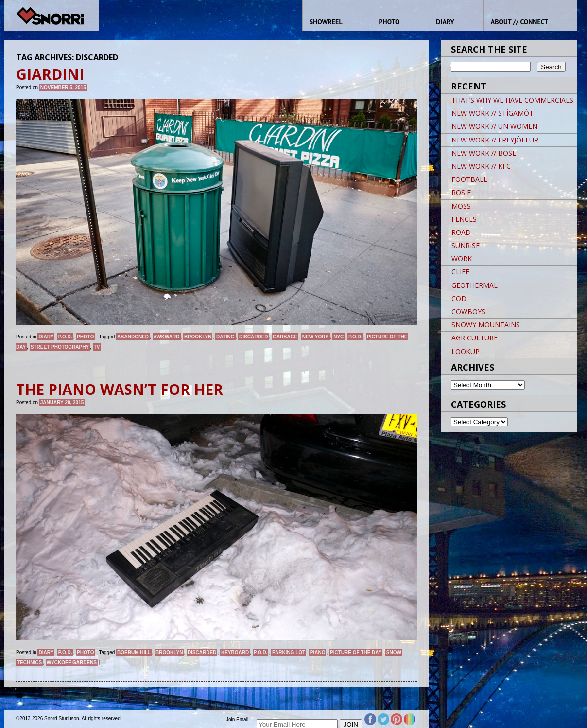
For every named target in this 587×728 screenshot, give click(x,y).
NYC (338, 337)
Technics (29, 663)
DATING (225, 337)
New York (316, 337)
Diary (46, 337)
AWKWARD (167, 337)
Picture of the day (356, 652)
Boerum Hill (134, 652)
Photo (85, 337)
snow (394, 652)
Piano (318, 652)
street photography (60, 347)
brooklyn (198, 337)
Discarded (253, 337)
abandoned (133, 337)
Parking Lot (289, 652)
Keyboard (235, 652)
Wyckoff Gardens (72, 663)
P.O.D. (65, 337)
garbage (285, 337)
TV (97, 347)
